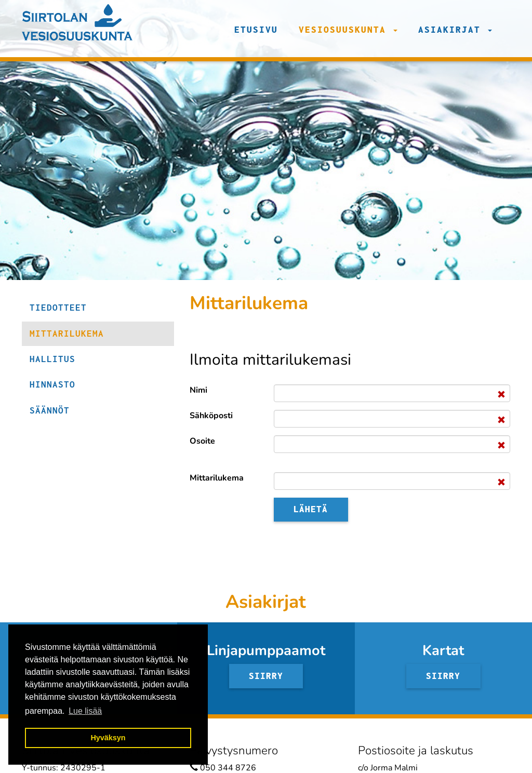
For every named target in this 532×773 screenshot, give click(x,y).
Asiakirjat (455, 30)
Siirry (266, 676)
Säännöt (50, 410)
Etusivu (256, 30)
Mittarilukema (217, 478)
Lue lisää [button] (85, 711)
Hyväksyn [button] (108, 738)
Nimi (198, 390)
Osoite (202, 441)
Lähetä (311, 509)
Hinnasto (52, 384)
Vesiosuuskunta (348, 30)
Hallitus (52, 359)
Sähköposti (211, 416)
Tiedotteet (58, 308)
